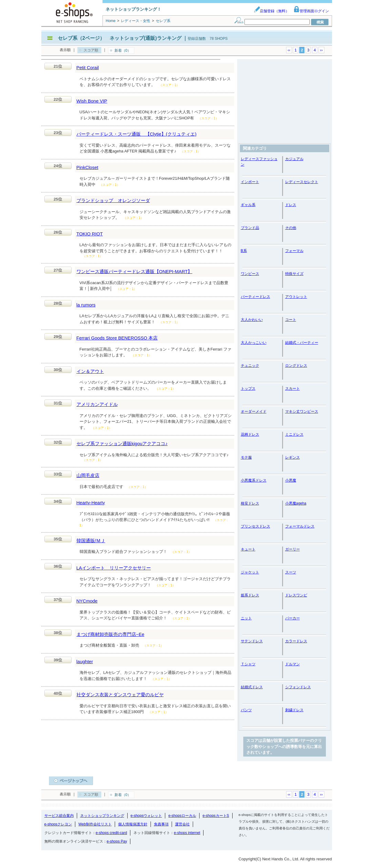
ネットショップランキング (102, 816)
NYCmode (87, 601)
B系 (244, 251)
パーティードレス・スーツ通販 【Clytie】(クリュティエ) (137, 134)
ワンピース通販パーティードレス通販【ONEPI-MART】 (134, 271)
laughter (85, 661)
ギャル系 (248, 205)
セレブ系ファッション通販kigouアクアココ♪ (122, 443)
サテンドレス (252, 641)
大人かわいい (252, 320)
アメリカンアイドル (97, 404)
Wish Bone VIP (92, 101)
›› (321, 50)
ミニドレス (294, 434)
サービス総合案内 (59, 816)
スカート (293, 389)
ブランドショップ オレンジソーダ (113, 200)
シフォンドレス (298, 687)
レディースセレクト (302, 182)
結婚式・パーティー (302, 343)
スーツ (291, 572)
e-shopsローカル (182, 816)
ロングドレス (296, 366)
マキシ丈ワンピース (302, 411)
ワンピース (250, 274)
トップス (248, 389)
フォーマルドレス (300, 526)
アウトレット (296, 297)
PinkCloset (88, 167)
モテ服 (246, 457)
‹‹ (289, 50)
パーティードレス (256, 297)
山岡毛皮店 (88, 475)
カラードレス (296, 641)
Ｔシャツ (248, 664)
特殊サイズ (294, 274)
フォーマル (294, 251)
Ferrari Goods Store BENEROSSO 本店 (117, 338)
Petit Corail (88, 68)
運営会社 (182, 824)
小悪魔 (291, 480)
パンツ (246, 710)
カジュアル (294, 159)
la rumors (86, 305)
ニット (246, 618)
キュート (248, 549)
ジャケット (250, 572)
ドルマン (293, 664)
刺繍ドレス (294, 710)
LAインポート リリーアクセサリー (114, 568)
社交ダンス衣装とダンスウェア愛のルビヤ (120, 695)
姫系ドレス (250, 595)
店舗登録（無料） (271, 11)
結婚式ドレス (252, 687)
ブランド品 (250, 228)
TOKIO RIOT (90, 234)
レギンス (293, 457)
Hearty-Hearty (91, 503)
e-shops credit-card (112, 833)
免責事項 (161, 824)
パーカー (293, 618)
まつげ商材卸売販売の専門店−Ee (110, 634)
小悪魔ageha (296, 503)
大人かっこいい (254, 343)
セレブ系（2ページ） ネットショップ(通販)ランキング (120, 38)
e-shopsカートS (216, 816)
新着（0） (123, 51)
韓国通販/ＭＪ (91, 541)
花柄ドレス (250, 434)
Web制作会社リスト (95, 824)
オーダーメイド (254, 411)
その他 (291, 228)
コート (291, 320)
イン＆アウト (90, 371)
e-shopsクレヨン (58, 824)
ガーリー (293, 549)
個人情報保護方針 (133, 824)
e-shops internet (187, 833)
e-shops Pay (117, 841)
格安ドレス (250, 503)
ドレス (291, 205)
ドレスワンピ (296, 595)
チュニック (250, 366)
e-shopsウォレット (146, 816)
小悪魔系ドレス (254, 480)
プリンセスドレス (256, 526)
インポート (250, 182)
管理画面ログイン (311, 11)
